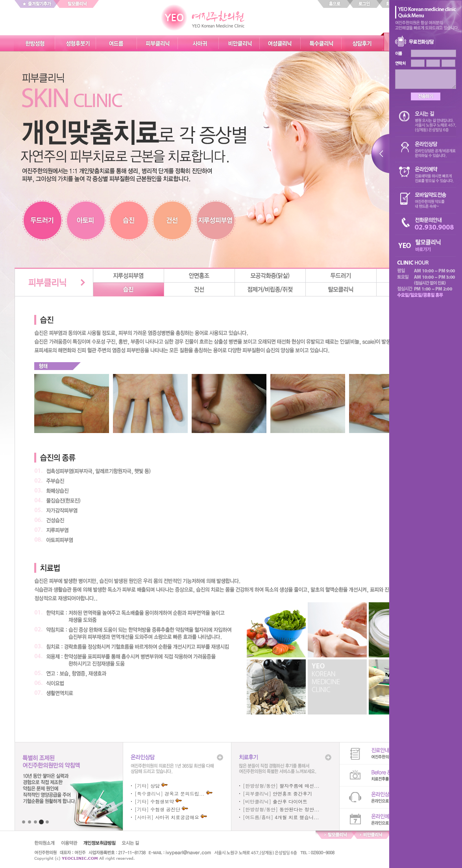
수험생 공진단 (165, 809)
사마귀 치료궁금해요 (177, 817)
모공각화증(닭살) (270, 276)
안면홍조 (200, 276)
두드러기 (341, 276)
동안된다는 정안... (299, 809)
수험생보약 (162, 801)
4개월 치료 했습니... (297, 817)
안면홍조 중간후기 (292, 793)
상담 (155, 786)
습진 (129, 290)
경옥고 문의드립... (185, 793)
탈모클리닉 (341, 290)
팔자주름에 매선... (299, 786)
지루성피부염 (129, 276)
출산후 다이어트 (290, 801)
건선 (200, 290)
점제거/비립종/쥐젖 (270, 290)
